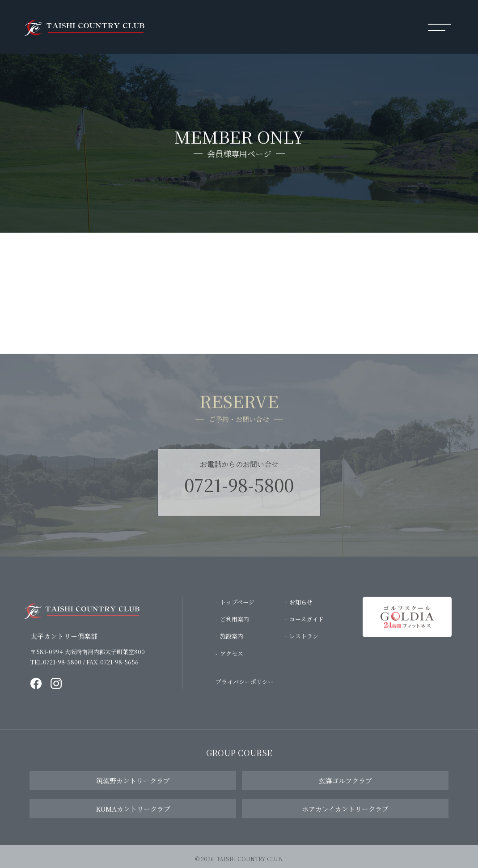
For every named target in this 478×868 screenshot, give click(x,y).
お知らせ (301, 608)
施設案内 (232, 643)
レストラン (304, 643)
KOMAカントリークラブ (133, 815)
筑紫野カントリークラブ (133, 787)
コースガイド (307, 625)
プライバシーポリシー (245, 688)
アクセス (232, 660)
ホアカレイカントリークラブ (345, 815)
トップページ (237, 608)
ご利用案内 (235, 625)
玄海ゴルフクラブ (345, 787)
